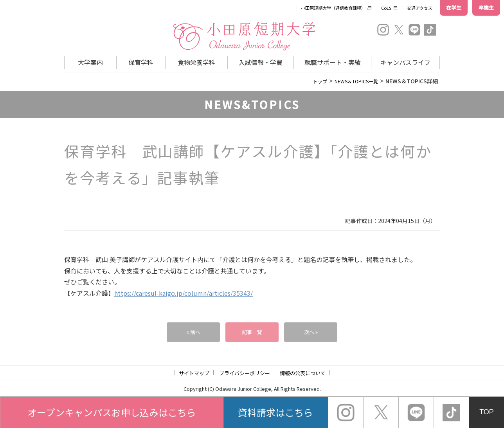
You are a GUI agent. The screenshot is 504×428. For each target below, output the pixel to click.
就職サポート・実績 (333, 62)
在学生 (454, 8)
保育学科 (141, 62)
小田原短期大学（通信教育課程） (333, 8)
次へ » (311, 332)
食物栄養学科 (196, 62)
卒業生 (486, 8)
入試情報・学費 (261, 62)
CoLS (386, 8)
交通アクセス (420, 8)
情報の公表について (303, 373)
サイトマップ (194, 373)
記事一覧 (252, 332)
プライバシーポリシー (245, 373)
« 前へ (193, 332)
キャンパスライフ (405, 62)
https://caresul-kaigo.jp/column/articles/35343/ (184, 293)
